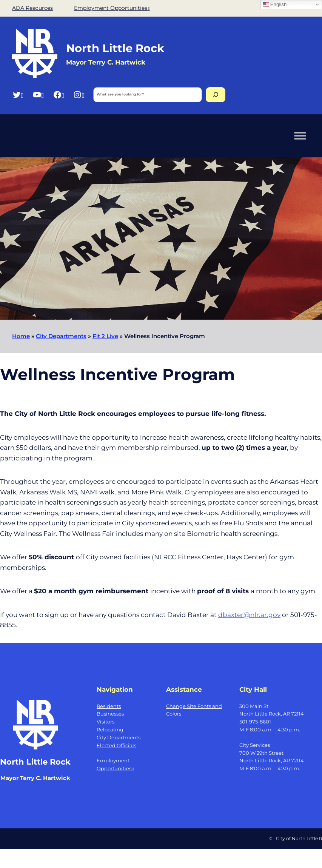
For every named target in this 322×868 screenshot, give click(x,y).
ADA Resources (32, 8)
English (275, 5)
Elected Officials (116, 745)
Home (21, 336)
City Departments (61, 336)
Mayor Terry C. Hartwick (35, 778)
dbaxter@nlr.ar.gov (249, 615)
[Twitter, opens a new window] (18, 95)
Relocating (110, 729)
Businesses (110, 714)
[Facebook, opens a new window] (59, 95)
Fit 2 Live (105, 336)
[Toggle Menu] (300, 136)
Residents (109, 706)
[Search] (216, 95)
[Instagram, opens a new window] (79, 95)
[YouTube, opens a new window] (38, 95)
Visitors (106, 722)
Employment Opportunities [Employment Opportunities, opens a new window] (112, 8)
